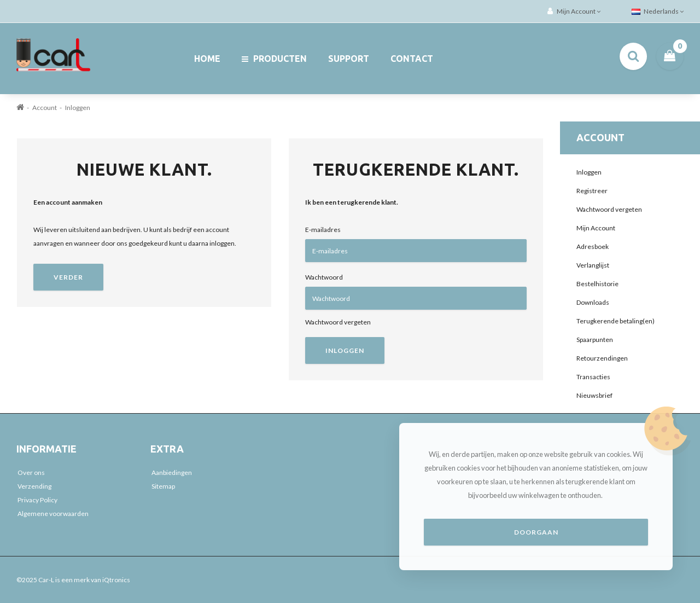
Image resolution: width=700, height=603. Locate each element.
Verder (68, 277)
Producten (274, 59)
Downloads (593, 302)
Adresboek (593, 247)
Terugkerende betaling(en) (616, 321)
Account (45, 108)
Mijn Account (596, 228)
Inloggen (78, 108)
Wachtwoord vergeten (338, 322)
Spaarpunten (595, 340)
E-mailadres (323, 230)
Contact (412, 59)
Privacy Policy (37, 500)
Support (349, 59)
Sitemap (163, 486)
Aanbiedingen (172, 472)
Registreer (592, 191)
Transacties (593, 377)
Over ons (31, 472)
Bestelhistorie (597, 284)
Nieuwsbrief (594, 395)
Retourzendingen (602, 358)
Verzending (34, 486)
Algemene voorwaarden (53, 514)
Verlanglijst (593, 265)
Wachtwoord (324, 277)
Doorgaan (536, 532)
